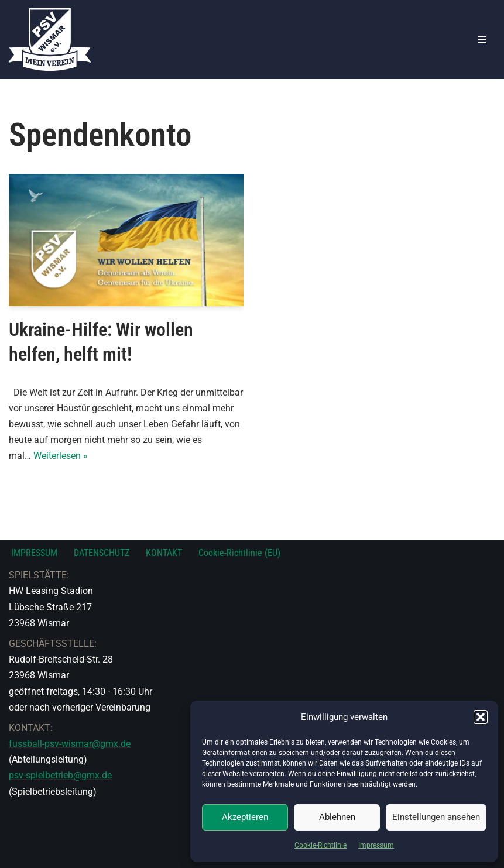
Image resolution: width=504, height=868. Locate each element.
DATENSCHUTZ (102, 553)
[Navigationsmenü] (482, 40)
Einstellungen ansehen (436, 817)
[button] (481, 717)
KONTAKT (164, 553)
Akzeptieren (245, 817)
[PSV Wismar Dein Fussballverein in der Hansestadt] (50, 40)
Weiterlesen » (61, 456)
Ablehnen (337, 817)
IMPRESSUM (34, 553)
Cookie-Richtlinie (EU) (239, 553)
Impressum (376, 845)
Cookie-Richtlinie (320, 845)
